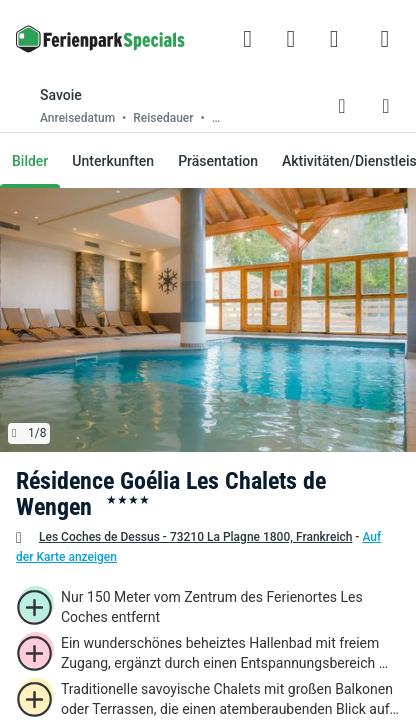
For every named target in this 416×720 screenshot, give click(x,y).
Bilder (30, 161)
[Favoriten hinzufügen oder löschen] (342, 106)
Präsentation (218, 161)
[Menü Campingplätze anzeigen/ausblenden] (385, 39)
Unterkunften (113, 161)
